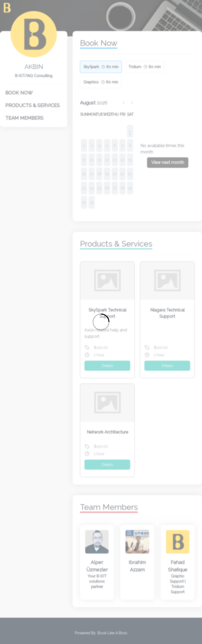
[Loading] (101, 322)
